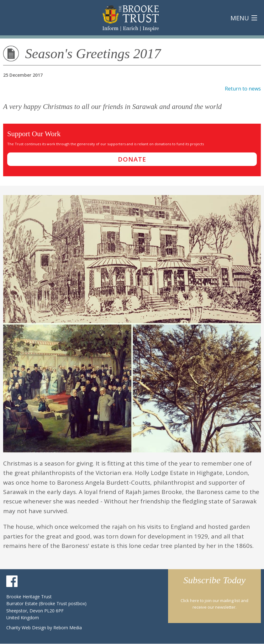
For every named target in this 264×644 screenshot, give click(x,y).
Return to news (243, 89)
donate (132, 159)
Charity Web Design (27, 628)
